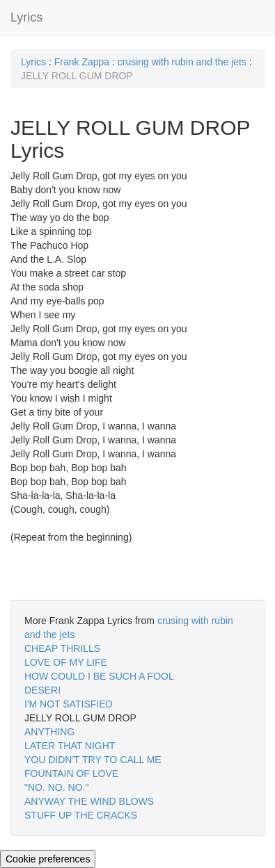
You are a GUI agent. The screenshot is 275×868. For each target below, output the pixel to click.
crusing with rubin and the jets (182, 62)
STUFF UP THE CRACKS (81, 815)
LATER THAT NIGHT (70, 746)
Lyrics (26, 17)
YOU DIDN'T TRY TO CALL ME (93, 760)
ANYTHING (49, 732)
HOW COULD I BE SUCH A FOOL (99, 676)
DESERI (42, 690)
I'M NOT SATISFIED (69, 704)
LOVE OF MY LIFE (66, 662)
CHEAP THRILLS (62, 648)
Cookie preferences (48, 859)
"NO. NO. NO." (56, 787)
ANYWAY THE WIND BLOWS (89, 801)
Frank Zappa (82, 62)
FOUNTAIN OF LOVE (71, 773)
